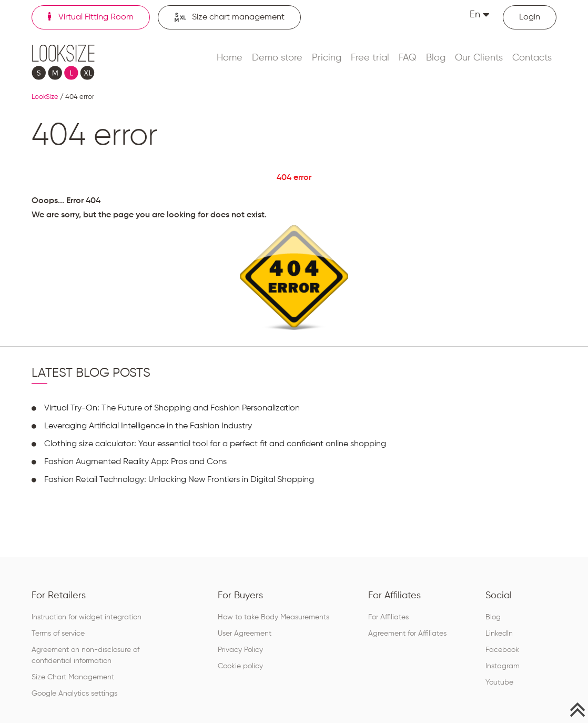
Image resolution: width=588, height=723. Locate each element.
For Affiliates (388, 617)
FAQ (408, 58)
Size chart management (229, 18)
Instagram (503, 666)
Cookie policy (240, 666)
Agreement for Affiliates (407, 634)
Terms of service (58, 634)
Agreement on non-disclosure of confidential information (85, 655)
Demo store (277, 58)
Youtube (499, 682)
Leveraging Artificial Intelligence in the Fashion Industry (148, 426)
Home (230, 58)
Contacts (532, 58)
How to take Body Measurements (273, 617)
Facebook (502, 650)
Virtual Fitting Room (91, 17)
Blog (436, 58)
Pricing (327, 58)
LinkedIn (499, 634)
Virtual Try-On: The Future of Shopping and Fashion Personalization (172, 408)
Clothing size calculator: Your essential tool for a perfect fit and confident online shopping (215, 444)
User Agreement (245, 634)
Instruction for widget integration (87, 617)
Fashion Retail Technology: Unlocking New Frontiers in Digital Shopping (179, 480)
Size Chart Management (73, 677)
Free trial (370, 58)
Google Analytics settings (74, 694)
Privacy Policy (240, 650)
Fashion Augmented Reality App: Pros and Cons (135, 462)
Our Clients (479, 58)
